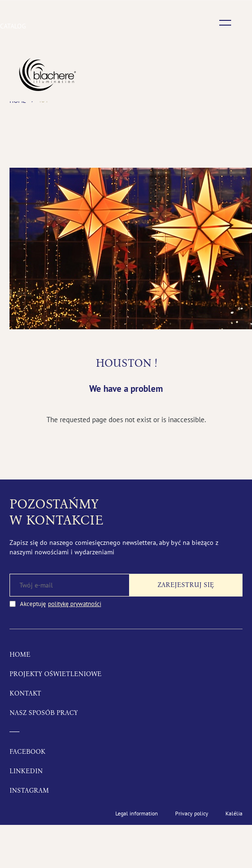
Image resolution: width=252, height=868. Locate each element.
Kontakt (25, 693)
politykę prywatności (75, 604)
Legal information (137, 813)
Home (20, 655)
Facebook (28, 752)
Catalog (13, 26)
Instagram (29, 791)
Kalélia (234, 813)
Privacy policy (192, 813)
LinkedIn (26, 771)
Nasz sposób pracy (44, 713)
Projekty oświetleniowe (56, 674)
